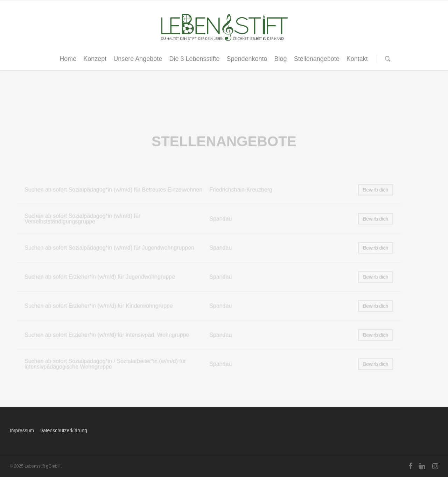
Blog (281, 59)
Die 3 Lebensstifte (194, 59)
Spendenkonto (247, 59)
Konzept (95, 59)
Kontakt (357, 59)
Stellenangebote (317, 59)
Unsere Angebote (138, 59)
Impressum (22, 430)
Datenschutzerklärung (63, 430)
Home (68, 59)
